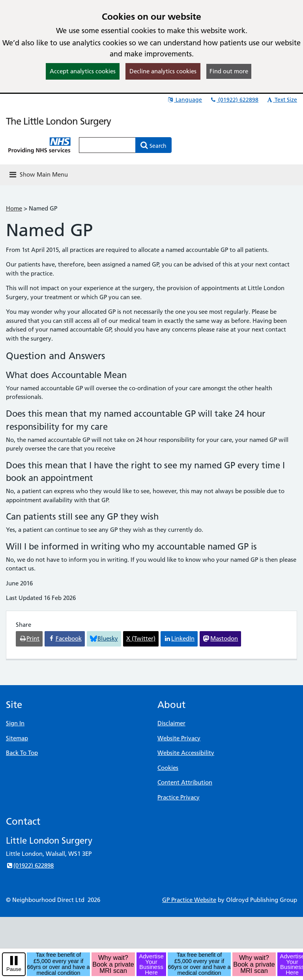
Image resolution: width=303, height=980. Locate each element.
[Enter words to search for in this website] (107, 145)
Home (14, 208)
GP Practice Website (189, 900)
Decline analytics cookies (163, 71)
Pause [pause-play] (14, 969)
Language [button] (184, 100)
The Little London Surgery (58, 121)
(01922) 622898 (234, 100)
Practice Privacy (179, 797)
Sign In (15, 723)
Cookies (168, 768)
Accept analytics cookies (83, 71)
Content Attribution (185, 782)
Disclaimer (171, 723)
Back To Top (22, 753)
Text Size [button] (281, 100)
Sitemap (17, 738)
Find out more (229, 71)
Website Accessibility (186, 753)
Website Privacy (179, 738)
